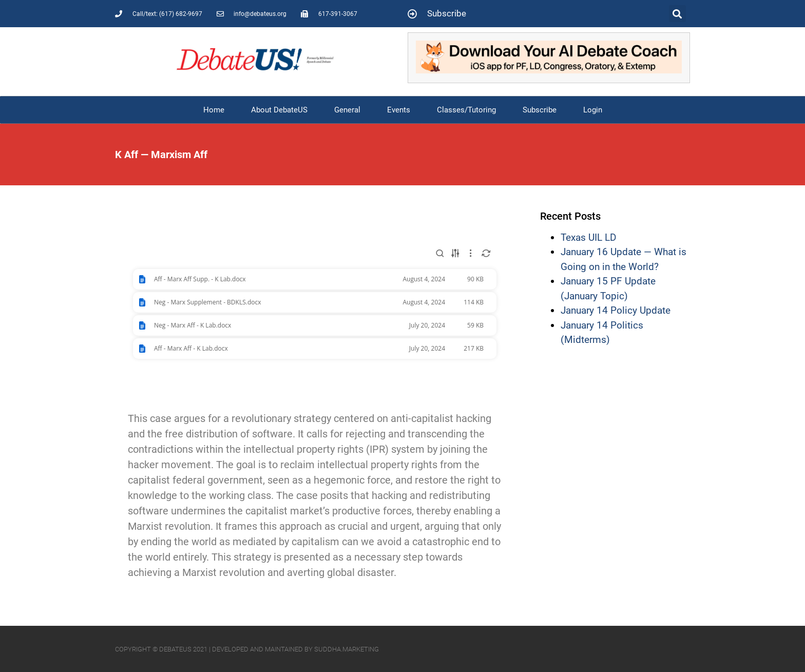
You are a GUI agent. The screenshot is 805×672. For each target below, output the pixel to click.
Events (399, 110)
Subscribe (540, 110)
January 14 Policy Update (616, 310)
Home (214, 110)
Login (593, 110)
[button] (677, 14)
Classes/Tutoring (466, 110)
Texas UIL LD (588, 237)
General (347, 110)
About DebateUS (279, 110)
